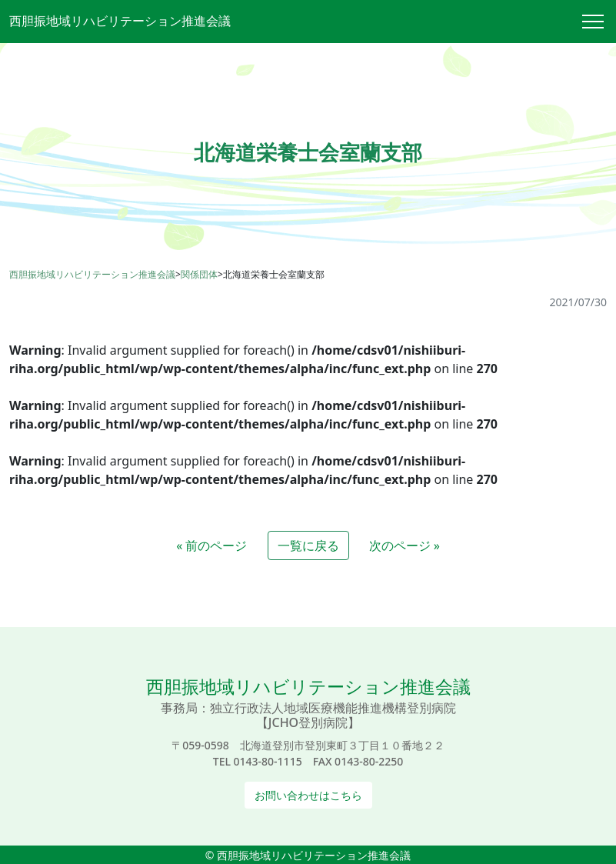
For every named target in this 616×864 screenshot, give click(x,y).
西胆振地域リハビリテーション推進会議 (120, 21)
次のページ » (405, 545)
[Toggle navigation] (599, 22)
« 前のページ (211, 545)
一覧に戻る (308, 545)
